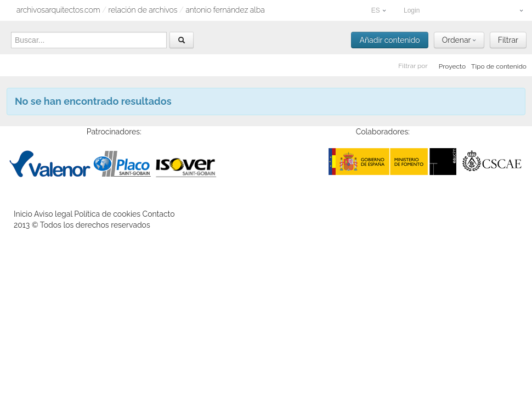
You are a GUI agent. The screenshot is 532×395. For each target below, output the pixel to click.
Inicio (23, 214)
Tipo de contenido (499, 66)
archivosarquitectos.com (58, 10)
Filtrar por (413, 66)
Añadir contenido (389, 40)
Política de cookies (107, 214)
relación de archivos (143, 10)
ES (379, 10)
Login (463, 10)
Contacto (159, 214)
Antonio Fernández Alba (225, 10)
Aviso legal (53, 214)
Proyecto (452, 66)
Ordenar (459, 40)
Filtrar (508, 40)
